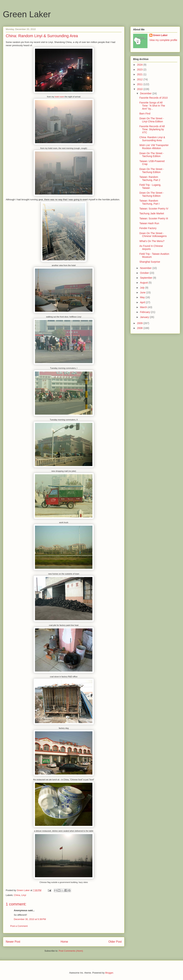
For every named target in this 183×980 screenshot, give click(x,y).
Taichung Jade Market (152, 213)
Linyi (24, 895)
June (143, 292)
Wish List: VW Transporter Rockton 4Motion (154, 147)
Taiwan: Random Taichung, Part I (149, 202)
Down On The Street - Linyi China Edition (152, 120)
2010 (140, 89)
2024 (140, 65)
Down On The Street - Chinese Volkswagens (153, 235)
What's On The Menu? (152, 241)
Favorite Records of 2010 (153, 98)
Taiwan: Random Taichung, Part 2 (150, 178)
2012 (140, 79)
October (145, 273)
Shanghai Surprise (150, 262)
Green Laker (27, 14)
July (143, 288)
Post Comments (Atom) (71, 951)
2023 (140, 70)
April (143, 302)
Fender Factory (148, 228)
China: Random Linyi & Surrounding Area (152, 139)
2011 (140, 84)
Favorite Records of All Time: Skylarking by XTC (152, 129)
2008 (140, 328)
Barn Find (145, 114)
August (144, 283)
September (146, 278)
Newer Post (13, 942)
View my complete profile (163, 40)
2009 (140, 323)
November (146, 268)
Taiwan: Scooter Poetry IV (154, 209)
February (145, 312)
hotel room (59, 97)
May (143, 297)
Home (64, 942)
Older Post (115, 942)
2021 (140, 74)
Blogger (109, 973)
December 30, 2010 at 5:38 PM (30, 919)
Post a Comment (19, 926)
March (144, 307)
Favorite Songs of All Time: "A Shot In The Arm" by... (152, 106)
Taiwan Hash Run (149, 223)
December (146, 93)
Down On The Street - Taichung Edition (152, 155)
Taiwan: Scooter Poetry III (154, 218)
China (17, 895)
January (145, 317)
